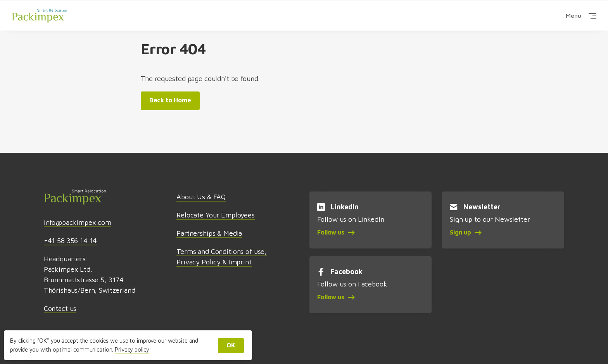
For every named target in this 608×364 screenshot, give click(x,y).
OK (231, 345)
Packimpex (40, 15)
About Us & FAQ (201, 197)
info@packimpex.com (78, 222)
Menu (581, 16)
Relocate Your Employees (216, 215)
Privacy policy (132, 349)
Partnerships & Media (209, 233)
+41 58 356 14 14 (71, 241)
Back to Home (170, 100)
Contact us (60, 308)
